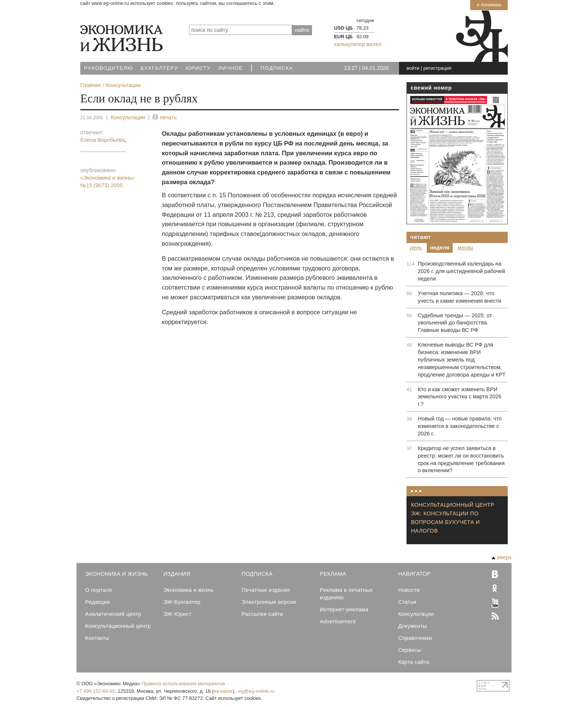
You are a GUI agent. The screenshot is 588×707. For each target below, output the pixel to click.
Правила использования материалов (183, 684)
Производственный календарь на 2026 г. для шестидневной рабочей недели (461, 271)
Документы (413, 626)
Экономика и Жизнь (116, 574)
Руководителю (109, 68)
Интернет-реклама (344, 609)
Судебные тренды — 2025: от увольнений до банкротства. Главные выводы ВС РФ (455, 323)
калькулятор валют (358, 44)
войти (413, 68)
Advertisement (338, 621)
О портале (99, 590)
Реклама (333, 574)
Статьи (407, 602)
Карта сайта (414, 662)
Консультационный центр (118, 626)
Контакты (97, 638)
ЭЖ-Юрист (178, 614)
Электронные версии (269, 602)
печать (165, 118)
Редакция (97, 602)
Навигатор (415, 574)
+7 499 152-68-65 (96, 691)
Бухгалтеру (159, 68)
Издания (177, 574)
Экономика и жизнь (189, 590)
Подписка (277, 68)
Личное (231, 68)
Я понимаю (489, 5)
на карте (223, 691)
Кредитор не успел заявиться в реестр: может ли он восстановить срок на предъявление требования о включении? (461, 459)
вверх (502, 557)
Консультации (128, 117)
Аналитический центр (113, 614)
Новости (409, 590)
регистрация (437, 68)
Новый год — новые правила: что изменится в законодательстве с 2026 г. (460, 426)
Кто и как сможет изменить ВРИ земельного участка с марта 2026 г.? (460, 397)
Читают (421, 237)
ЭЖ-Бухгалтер (182, 602)
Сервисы (410, 650)
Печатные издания (266, 590)
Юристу (198, 68)
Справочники (415, 638)
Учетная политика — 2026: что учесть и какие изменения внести (460, 297)
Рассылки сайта (262, 614)
